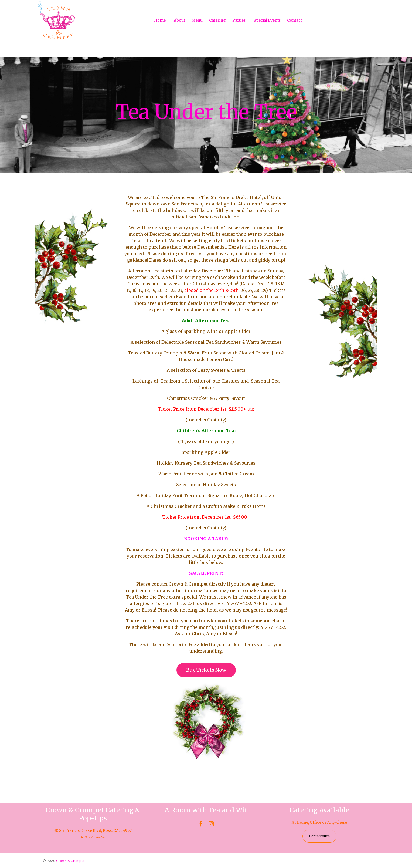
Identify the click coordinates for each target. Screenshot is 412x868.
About (179, 20)
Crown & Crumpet (70, 861)
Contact (294, 20)
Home (160, 20)
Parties (239, 20)
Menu (197, 20)
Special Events (267, 20)
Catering (217, 20)
